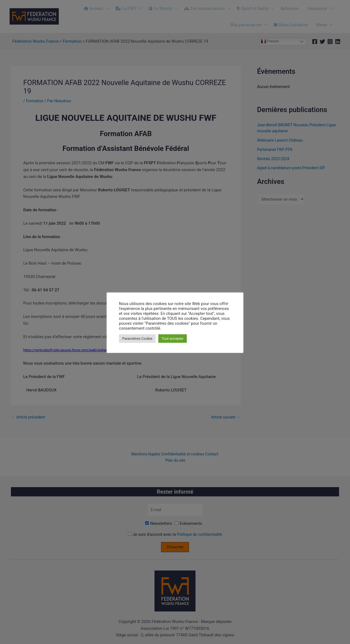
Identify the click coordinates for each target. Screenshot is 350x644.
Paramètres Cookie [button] (137, 339)
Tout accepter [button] (173, 339)
